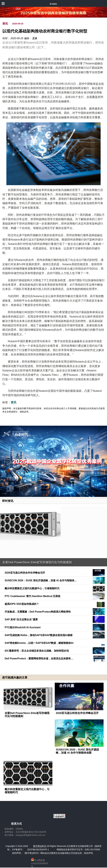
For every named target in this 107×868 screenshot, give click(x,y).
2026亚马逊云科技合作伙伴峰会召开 (25, 573)
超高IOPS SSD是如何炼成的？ (22, 604)
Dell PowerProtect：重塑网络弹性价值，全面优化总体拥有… (39, 659)
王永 (35, 38)
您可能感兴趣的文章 (15, 678)
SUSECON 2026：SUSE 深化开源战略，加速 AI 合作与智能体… (41, 580)
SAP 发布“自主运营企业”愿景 (21, 619)
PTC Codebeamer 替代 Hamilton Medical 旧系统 (33, 596)
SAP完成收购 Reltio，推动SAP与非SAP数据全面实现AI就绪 (39, 635)
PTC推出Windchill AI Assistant (23, 627)
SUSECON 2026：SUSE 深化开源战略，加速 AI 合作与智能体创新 (77, 751)
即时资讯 (8, 501)
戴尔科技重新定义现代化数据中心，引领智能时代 (32, 588)
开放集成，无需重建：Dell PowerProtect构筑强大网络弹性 (38, 612)
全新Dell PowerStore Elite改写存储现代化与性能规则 (37, 562)
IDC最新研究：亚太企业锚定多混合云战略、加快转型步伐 (37, 651)
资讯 (5, 24)
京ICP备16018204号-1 (38, 849)
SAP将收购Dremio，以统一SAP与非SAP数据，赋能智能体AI (39, 643)
